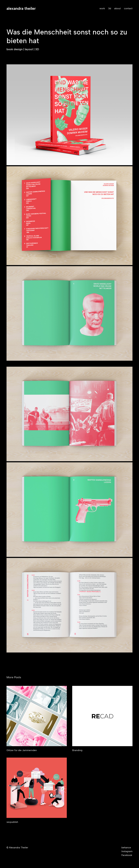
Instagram (127, 851)
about (117, 8)
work (102, 8)
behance (126, 848)
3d (110, 8)
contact (128, 8)
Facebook (127, 855)
